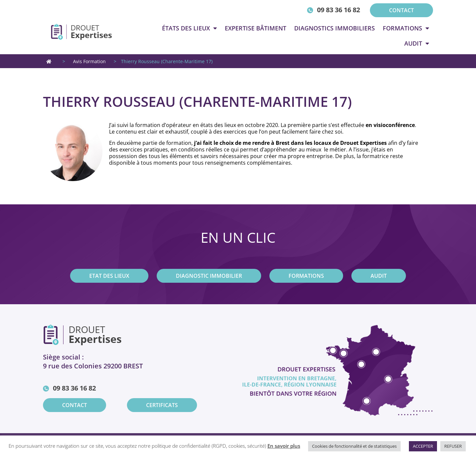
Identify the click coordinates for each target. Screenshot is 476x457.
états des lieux (189, 28)
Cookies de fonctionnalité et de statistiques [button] (354, 446)
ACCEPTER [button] (423, 446)
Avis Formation (89, 61)
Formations (406, 28)
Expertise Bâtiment (256, 28)
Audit (417, 43)
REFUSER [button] (453, 446)
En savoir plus (284, 446)
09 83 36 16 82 (338, 10)
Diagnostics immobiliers (335, 28)
